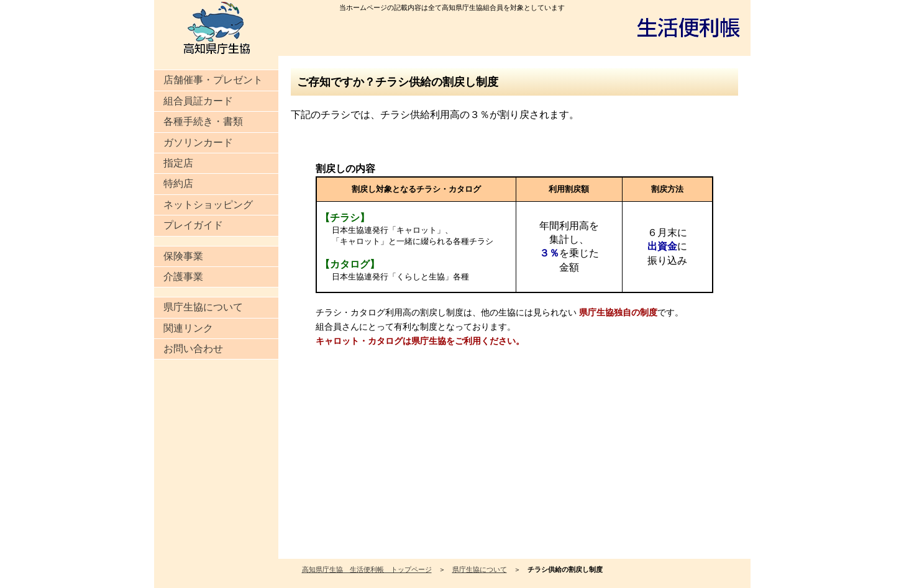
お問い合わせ (193, 349)
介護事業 (183, 277)
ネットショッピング (208, 205)
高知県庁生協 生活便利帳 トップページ (367, 569)
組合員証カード (198, 101)
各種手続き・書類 (203, 121)
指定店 (178, 163)
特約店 (178, 183)
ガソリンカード (198, 142)
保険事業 (183, 256)
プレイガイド (193, 225)
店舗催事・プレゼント (213, 80)
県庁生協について (203, 307)
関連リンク (188, 328)
